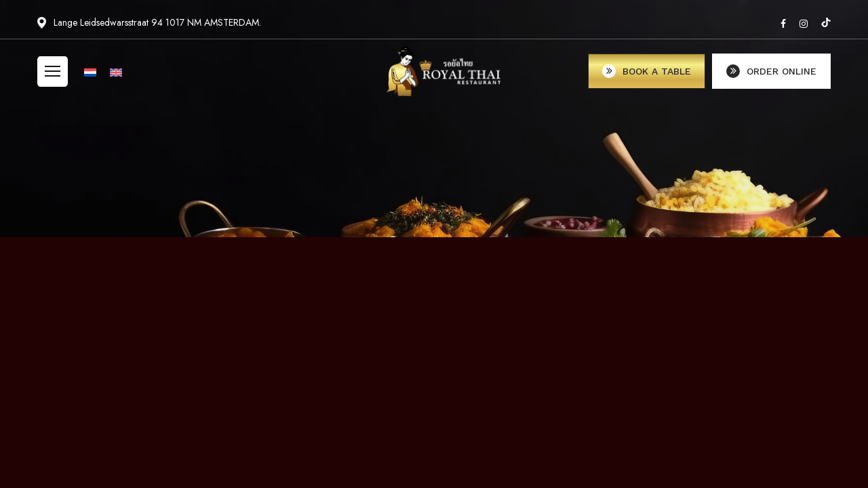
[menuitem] (90, 78)
